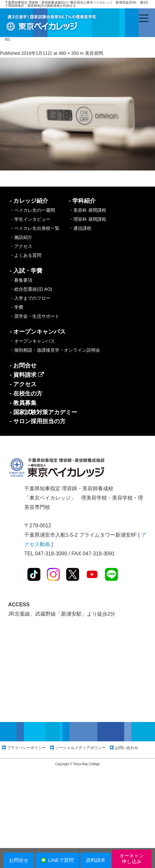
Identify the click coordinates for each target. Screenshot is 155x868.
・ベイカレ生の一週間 (32, 210)
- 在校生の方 (26, 394)
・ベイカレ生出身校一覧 (35, 228)
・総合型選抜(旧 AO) (31, 289)
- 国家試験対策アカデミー (43, 412)
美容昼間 (94, 53)
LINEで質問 (57, 860)
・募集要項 (21, 280)
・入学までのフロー (30, 298)
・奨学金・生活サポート (35, 316)
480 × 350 (69, 53)
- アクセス (23, 384)
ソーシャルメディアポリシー (80, 748)
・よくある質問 (26, 255)
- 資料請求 (27, 375)
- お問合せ (23, 366)
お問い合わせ (127, 748)
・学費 (16, 307)
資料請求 (96, 860)
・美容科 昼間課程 (88, 210)
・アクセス (21, 246)
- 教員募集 (23, 403)
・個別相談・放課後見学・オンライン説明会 (55, 350)
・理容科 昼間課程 (88, 219)
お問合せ (19, 860)
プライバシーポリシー (26, 748)
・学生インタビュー (30, 219)
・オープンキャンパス (32, 341)
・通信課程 (80, 228)
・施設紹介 (21, 237)
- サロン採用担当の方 (38, 421)
